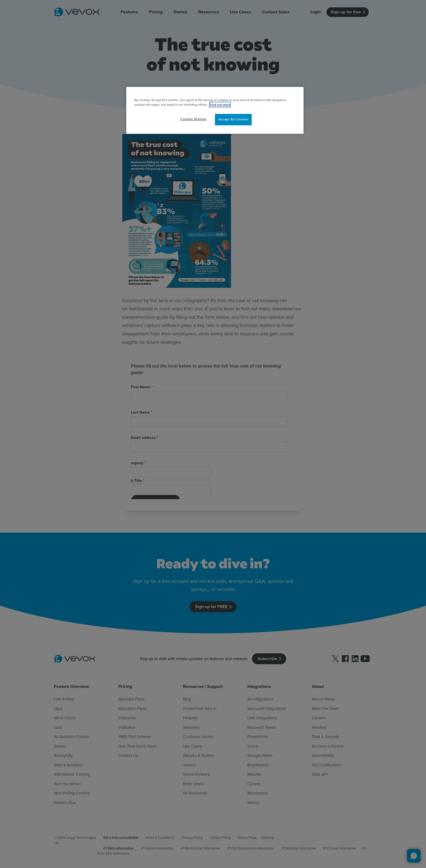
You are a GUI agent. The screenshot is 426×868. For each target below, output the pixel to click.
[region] (215, 110)
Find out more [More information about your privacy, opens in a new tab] (220, 105)
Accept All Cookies (233, 119)
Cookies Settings (193, 119)
